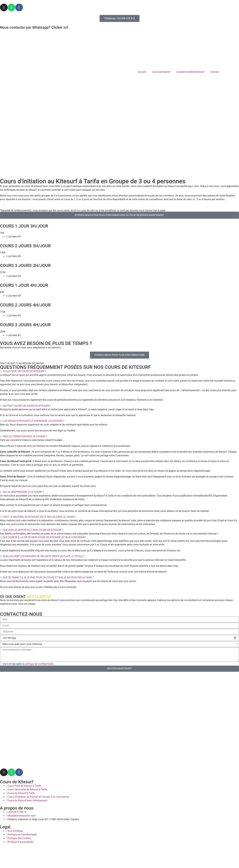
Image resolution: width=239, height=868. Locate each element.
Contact (215, 72)
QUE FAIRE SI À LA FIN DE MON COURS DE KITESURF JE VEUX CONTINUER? (44, 537)
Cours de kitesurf (161, 72)
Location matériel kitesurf (190, 72)
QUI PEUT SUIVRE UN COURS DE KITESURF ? (27, 406)
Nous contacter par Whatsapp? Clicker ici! (34, 27)
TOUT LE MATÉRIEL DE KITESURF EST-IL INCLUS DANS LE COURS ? (39, 517)
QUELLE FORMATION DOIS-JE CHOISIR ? (25, 436)
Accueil (142, 72)
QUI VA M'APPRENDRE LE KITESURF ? (24, 492)
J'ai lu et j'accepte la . (28, 664)
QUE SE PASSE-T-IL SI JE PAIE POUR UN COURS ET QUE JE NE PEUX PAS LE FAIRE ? (48, 577)
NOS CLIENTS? (39, 597)
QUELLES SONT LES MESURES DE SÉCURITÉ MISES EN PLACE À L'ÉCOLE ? (44, 556)
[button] (120, 371)
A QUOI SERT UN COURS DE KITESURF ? (25, 371)
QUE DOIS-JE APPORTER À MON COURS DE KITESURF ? (33, 530)
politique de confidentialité (39, 664)
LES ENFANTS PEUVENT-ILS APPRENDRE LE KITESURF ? (34, 421)
